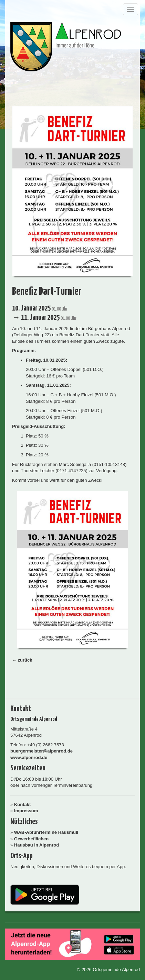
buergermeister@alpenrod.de (42, 751)
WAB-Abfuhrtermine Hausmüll (46, 832)
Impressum (26, 811)
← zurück (22, 660)
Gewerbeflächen (31, 839)
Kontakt (22, 804)
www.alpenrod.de (29, 757)
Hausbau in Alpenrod (37, 845)
